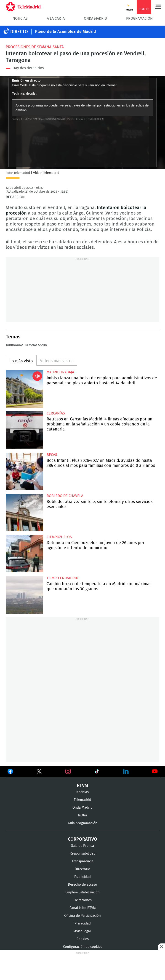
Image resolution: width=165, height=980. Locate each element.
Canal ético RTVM (83, 908)
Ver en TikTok (97, 772)
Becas (52, 455)
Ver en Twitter (39, 772)
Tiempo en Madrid (62, 578)
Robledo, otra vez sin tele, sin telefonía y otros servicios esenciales (24, 513)
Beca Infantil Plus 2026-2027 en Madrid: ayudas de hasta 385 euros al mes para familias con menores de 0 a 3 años (24, 471)
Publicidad (82, 877)
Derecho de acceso (82, 885)
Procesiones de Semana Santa (35, 47)
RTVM (82, 786)
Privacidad (83, 923)
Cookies (83, 939)
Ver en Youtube (155, 771)
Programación (139, 19)
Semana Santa (36, 345)
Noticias (20, 19)
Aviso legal (82, 931)
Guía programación (83, 823)
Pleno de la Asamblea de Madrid (65, 32)
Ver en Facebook (10, 772)
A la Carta (56, 19)
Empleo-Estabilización (82, 892)
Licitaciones (83, 900)
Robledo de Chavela (65, 496)
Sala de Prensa (82, 846)
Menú (158, 7)
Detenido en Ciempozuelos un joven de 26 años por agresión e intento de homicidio (24, 554)
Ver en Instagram (68, 771)
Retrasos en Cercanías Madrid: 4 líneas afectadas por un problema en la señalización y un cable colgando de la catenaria (24, 430)
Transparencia (82, 861)
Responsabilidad (83, 854)
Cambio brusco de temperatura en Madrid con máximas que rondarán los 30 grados (24, 595)
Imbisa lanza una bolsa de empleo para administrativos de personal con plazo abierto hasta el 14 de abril (24, 389)
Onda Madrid (95, 19)
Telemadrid (82, 800)
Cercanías (56, 413)
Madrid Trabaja (60, 372)
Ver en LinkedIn (126, 771)
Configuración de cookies (83, 947)
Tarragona (14, 345)
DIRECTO (19, 32)
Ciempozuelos (59, 537)
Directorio (82, 869)
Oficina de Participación (82, 916)
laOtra (82, 815)
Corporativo (82, 839)
